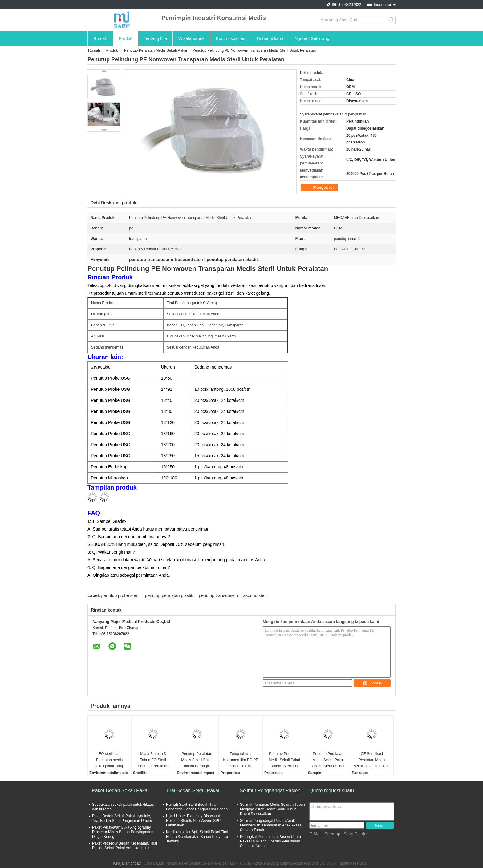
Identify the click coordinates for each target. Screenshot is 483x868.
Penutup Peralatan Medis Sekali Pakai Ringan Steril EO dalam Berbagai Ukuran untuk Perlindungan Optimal (284, 760)
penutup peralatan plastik (169, 595)
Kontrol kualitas (231, 38)
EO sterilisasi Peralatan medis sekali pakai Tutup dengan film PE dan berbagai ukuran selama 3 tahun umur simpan (110, 760)
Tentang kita (156, 38)
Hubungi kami (270, 38)
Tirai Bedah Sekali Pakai (193, 791)
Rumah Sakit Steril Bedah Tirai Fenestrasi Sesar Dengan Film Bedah (197, 807)
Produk (125, 38)
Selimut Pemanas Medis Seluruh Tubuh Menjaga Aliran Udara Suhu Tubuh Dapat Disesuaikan (272, 809)
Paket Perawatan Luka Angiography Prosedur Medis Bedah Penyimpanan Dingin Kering (123, 832)
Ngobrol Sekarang (312, 38)
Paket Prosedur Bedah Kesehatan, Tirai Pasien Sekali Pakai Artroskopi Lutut (125, 846)
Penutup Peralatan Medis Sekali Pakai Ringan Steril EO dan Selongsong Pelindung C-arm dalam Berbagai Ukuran (328, 760)
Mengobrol (320, 188)
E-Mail (315, 834)
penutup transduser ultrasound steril (233, 595)
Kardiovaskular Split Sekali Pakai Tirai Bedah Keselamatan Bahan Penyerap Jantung (197, 837)
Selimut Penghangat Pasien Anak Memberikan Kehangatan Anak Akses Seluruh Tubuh (271, 825)
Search (392, 20)
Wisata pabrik (191, 38)
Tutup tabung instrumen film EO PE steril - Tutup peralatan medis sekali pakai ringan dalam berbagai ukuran (241, 760)
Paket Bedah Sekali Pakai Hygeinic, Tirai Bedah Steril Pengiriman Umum (122, 818)
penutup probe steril (120, 595)
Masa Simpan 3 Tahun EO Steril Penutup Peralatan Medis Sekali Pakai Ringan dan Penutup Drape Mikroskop (153, 760)
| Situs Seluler (355, 834)
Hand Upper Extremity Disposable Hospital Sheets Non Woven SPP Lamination (194, 821)
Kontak (373, 683)
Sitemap (332, 834)
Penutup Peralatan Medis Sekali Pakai (156, 50)
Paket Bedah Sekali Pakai (120, 791)
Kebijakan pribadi (127, 863)
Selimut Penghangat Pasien (270, 791)
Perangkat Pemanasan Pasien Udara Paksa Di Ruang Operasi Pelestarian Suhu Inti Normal (270, 841)
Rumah (100, 38)
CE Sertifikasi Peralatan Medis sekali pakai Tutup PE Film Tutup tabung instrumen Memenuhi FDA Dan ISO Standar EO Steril (372, 760)
